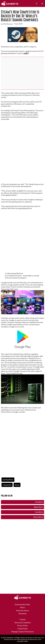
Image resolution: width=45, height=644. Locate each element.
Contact (23, 619)
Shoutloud (22, 614)
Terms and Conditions (22, 623)
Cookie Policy (22, 629)
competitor (7, 485)
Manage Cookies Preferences (23, 632)
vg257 (26, 53)
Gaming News (8, 480)
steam (17, 485)
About (22, 607)
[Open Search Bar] (37, 3)
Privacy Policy (23, 626)
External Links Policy (22, 604)
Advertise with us (22, 611)
